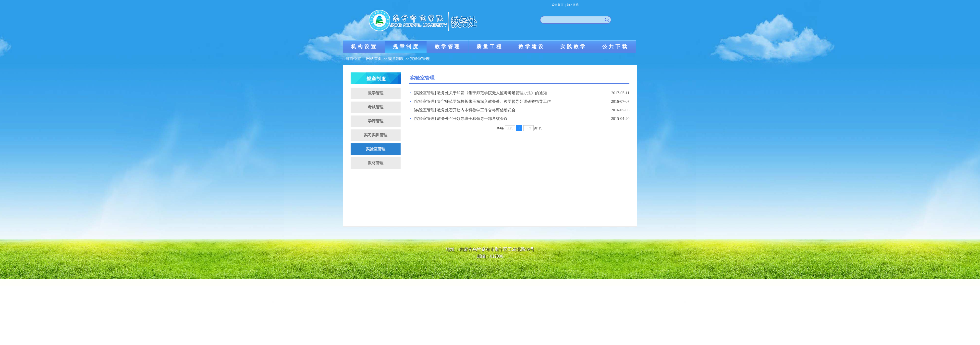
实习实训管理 (376, 135)
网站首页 (374, 59)
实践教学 (574, 46)
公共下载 (615, 46)
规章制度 (406, 46)
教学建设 (532, 46)
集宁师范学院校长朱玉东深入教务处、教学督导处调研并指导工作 (494, 101)
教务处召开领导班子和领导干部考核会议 (472, 119)
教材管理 (376, 163)
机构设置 (364, 46)
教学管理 (448, 46)
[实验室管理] (425, 93)
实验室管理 (420, 59)
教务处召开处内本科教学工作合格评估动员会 (476, 110)
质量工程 (490, 46)
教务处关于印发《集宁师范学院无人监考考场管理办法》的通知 (492, 93)
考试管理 (376, 107)
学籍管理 (376, 121)
